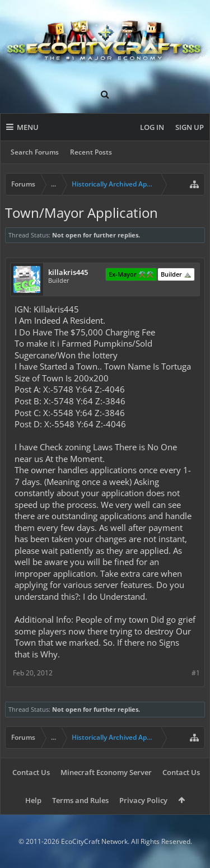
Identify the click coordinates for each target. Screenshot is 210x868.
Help (33, 800)
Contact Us (31, 772)
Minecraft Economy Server (106, 772)
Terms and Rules (80, 800)
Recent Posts (91, 152)
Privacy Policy (143, 800)
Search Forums (35, 152)
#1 (196, 673)
